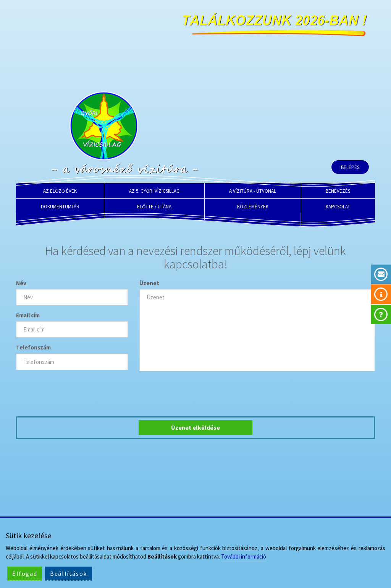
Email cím (28, 315)
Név (21, 283)
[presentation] (74, 392)
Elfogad (25, 573)
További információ (244, 556)
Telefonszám (33, 347)
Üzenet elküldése (195, 427)
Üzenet (149, 283)
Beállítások (69, 573)
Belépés (350, 167)
